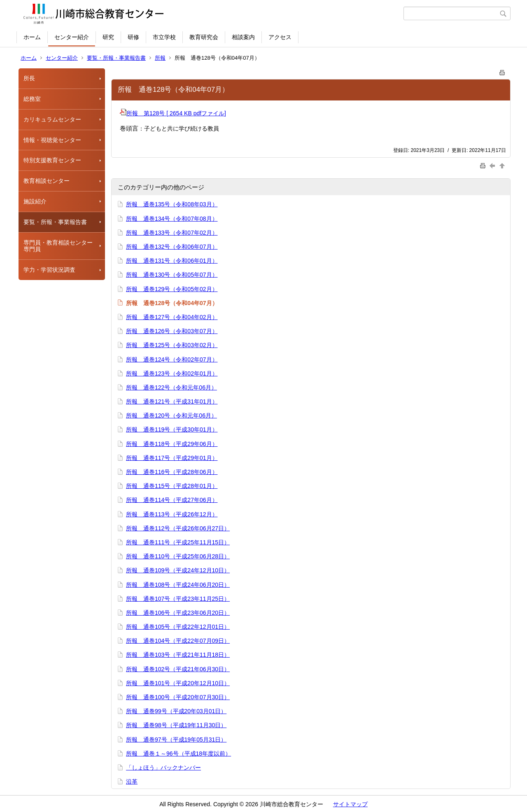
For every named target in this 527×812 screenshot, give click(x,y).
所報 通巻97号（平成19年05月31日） (176, 740)
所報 (160, 58)
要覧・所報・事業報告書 (116, 58)
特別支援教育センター (52, 160)
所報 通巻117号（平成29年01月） (172, 458)
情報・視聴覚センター (52, 140)
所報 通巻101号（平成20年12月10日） (178, 683)
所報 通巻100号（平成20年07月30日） (178, 697)
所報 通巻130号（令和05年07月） (172, 275)
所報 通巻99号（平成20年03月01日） (176, 711)
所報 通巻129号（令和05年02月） (172, 289)
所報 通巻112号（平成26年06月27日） (178, 528)
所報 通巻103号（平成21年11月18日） (178, 655)
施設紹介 (35, 201)
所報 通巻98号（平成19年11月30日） (176, 725)
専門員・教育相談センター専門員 (58, 246)
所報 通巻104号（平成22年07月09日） (178, 641)
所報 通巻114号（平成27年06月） (172, 500)
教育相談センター (47, 181)
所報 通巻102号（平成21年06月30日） (178, 669)
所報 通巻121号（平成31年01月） (172, 401)
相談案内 (243, 37)
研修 (133, 37)
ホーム (32, 37)
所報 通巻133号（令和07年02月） (172, 233)
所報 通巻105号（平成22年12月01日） (178, 627)
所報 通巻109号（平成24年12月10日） (178, 570)
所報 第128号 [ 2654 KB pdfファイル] (173, 113)
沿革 (132, 782)
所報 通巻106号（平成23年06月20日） (178, 613)
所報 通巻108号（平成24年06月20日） (178, 585)
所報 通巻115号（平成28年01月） (172, 486)
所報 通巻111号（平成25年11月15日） (178, 542)
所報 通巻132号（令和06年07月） (172, 247)
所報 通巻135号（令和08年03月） (172, 204)
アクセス (280, 37)
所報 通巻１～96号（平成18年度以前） (178, 754)
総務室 (32, 99)
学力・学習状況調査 (49, 270)
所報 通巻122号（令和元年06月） (171, 387)
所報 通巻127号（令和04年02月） (172, 317)
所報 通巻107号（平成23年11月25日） (178, 599)
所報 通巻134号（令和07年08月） (172, 219)
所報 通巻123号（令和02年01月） (172, 373)
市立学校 (164, 37)
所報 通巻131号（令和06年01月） (172, 261)
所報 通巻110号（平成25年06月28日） (178, 556)
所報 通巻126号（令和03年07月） (172, 331)
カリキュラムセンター (52, 119)
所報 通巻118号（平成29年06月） (172, 444)
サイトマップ (350, 804)
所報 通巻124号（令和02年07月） (172, 359)
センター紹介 (72, 37)
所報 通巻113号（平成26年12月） (172, 514)
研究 (108, 37)
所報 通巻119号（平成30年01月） (172, 429)
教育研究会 (204, 37)
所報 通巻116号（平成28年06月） (172, 472)
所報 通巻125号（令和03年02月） (172, 345)
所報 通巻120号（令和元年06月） (171, 415)
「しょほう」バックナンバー (163, 768)
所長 (29, 78)
